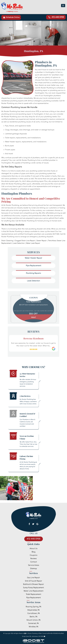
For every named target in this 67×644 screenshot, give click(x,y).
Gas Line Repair (33, 578)
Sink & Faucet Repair (33, 581)
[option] (33, 309)
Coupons (33, 555)
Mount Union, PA (34, 620)
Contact (34, 562)
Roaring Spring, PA (33, 607)
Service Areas (34, 565)
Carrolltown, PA (34, 613)
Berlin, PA (34, 617)
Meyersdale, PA (33, 610)
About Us (33, 549)
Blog (34, 552)
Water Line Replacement (33, 591)
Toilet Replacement (33, 594)
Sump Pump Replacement (33, 588)
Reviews (33, 559)
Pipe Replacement (34, 598)
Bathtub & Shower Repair (34, 584)
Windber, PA (34, 627)
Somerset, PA (33, 623)
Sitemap (33, 569)
